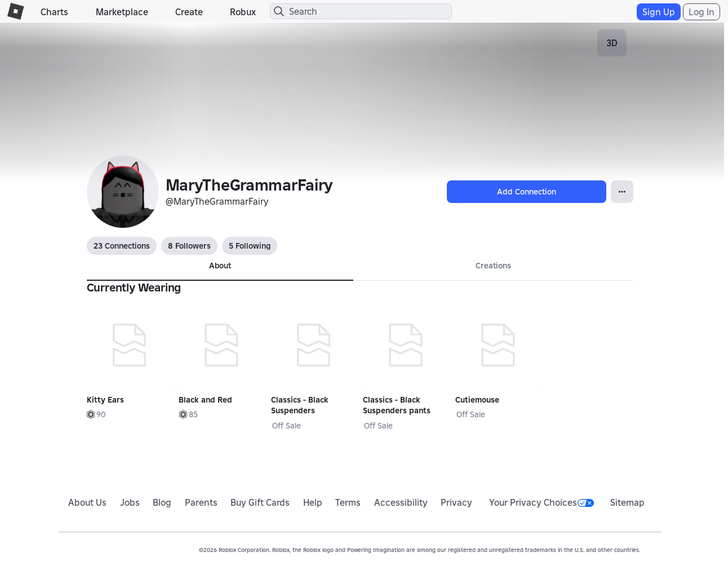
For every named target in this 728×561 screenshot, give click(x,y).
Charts (54, 12)
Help (313, 502)
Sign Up (659, 12)
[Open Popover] (622, 192)
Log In (702, 12)
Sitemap (627, 502)
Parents (201, 502)
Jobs (130, 502)
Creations (493, 266)
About (220, 266)
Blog (162, 502)
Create (189, 12)
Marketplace (122, 12)
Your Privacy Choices (541, 502)
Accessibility (401, 502)
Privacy (456, 502)
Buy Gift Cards (260, 502)
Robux (243, 12)
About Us (87, 502)
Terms (348, 502)
